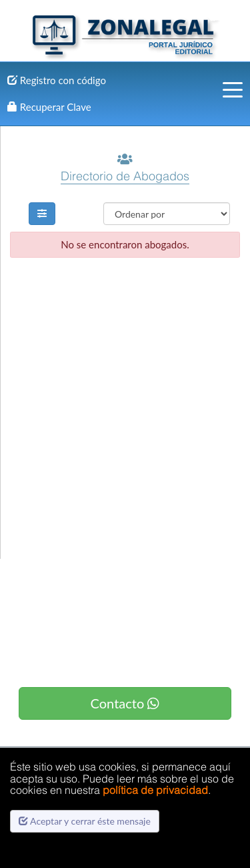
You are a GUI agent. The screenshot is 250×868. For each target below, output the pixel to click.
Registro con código (57, 80)
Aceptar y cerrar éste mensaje (85, 821)
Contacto (125, 703)
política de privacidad (155, 790)
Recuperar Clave (49, 107)
